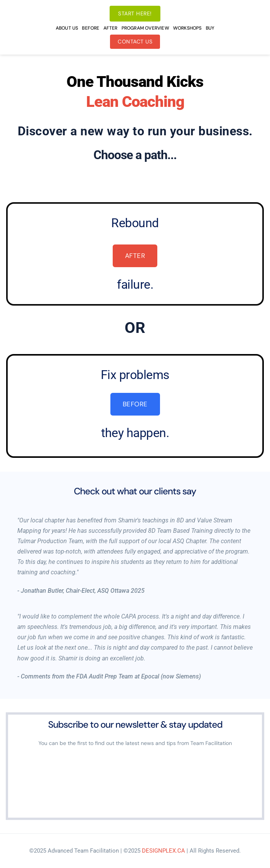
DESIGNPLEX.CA (163, 851)
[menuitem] (67, 28)
